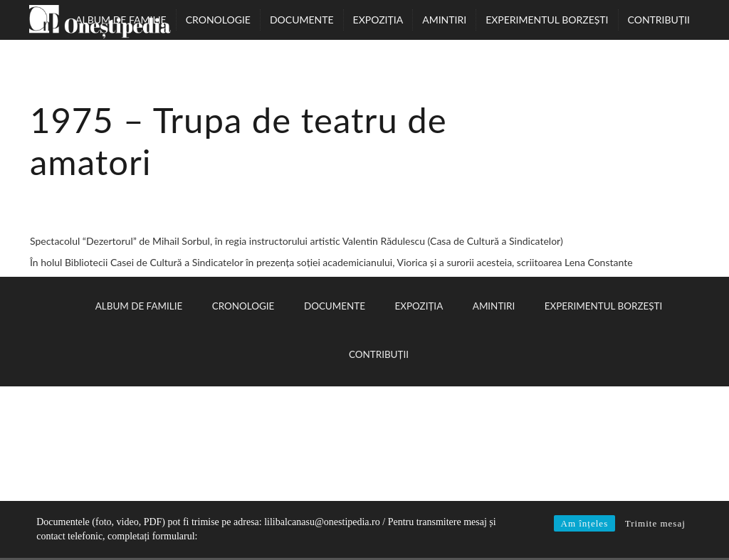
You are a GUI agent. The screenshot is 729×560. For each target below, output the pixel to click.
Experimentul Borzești (547, 20)
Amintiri (444, 20)
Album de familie (121, 20)
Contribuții (659, 20)
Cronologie (218, 20)
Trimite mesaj (655, 523)
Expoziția (378, 20)
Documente (302, 20)
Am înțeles (585, 523)
